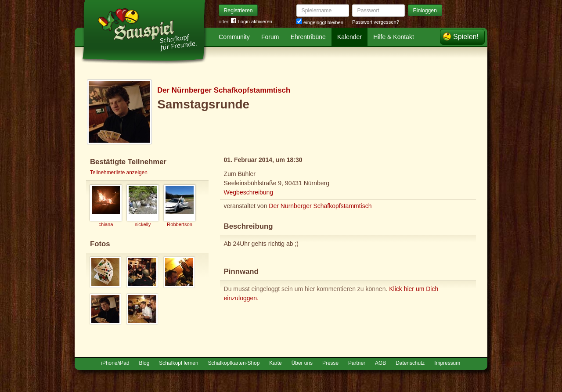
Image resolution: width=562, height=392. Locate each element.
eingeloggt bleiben (320, 22)
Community (234, 37)
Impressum (447, 363)
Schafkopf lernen (178, 363)
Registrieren (238, 11)
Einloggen (425, 11)
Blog (144, 363)
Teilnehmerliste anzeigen (119, 173)
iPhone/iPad (115, 363)
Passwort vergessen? (376, 22)
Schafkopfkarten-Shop (234, 363)
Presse (330, 363)
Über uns (302, 363)
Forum (270, 37)
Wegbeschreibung (249, 192)
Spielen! (466, 37)
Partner (357, 363)
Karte (275, 363)
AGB (380, 363)
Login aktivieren (252, 22)
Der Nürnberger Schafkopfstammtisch (224, 90)
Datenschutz (410, 363)
